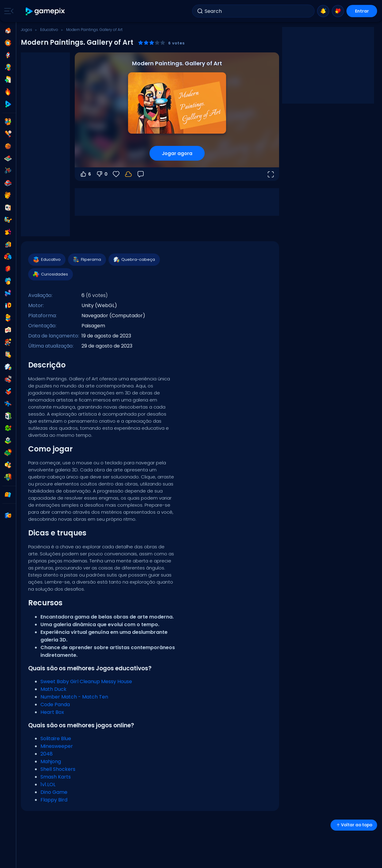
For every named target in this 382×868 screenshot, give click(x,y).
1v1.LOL (48, 784)
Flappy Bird (54, 800)
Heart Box (52, 712)
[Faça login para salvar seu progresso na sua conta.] (128, 174)
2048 (47, 754)
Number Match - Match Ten (74, 697)
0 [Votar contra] (102, 174)
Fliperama (87, 260)
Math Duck (53, 689)
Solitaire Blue (56, 739)
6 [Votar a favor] (85, 174)
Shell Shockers (58, 769)
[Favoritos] (116, 174)
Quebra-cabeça (134, 260)
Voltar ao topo (354, 825)
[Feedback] (141, 174)
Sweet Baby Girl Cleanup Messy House (86, 681)
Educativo (49, 30)
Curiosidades (50, 274)
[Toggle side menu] (8, 11)
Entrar (362, 11)
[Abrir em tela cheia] (270, 174)
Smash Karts (56, 777)
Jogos (26, 30)
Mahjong (51, 761)
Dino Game (54, 792)
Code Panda (55, 704)
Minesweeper (57, 746)
